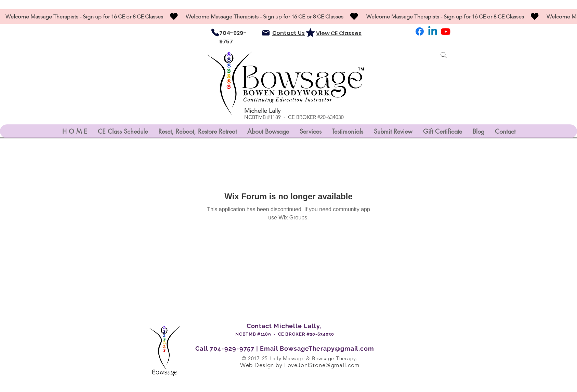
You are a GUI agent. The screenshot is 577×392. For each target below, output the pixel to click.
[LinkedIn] (433, 31)
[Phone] (215, 32)
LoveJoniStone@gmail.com (322, 365)
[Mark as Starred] (311, 32)
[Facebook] (420, 31)
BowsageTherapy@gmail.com (327, 348)
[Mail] (266, 33)
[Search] (444, 55)
